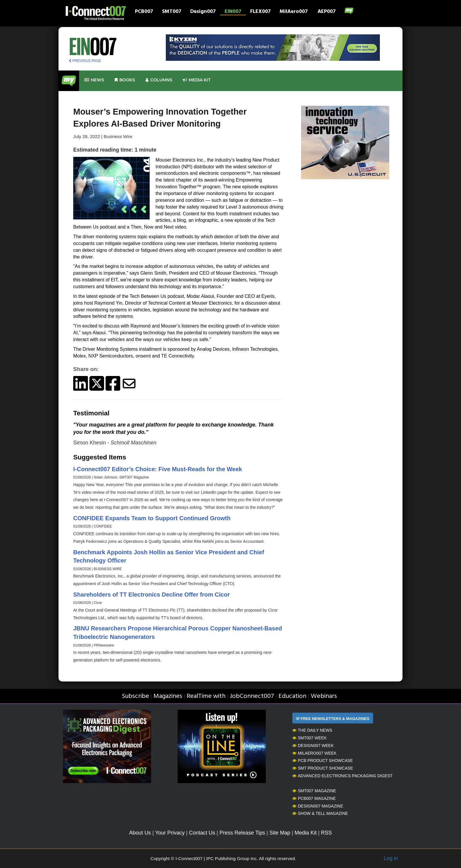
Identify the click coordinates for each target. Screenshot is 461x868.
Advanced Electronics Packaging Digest (342, 776)
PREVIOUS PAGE (85, 61)
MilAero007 (294, 12)
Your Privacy (170, 833)
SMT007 (172, 12)
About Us (140, 833)
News (94, 80)
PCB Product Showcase (323, 760)
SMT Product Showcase (323, 768)
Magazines (168, 696)
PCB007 (144, 12)
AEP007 (327, 12)
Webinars (324, 696)
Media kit (197, 80)
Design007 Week (313, 746)
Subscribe (135, 696)
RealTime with (206, 696)
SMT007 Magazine (314, 791)
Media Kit (306, 833)
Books (125, 80)
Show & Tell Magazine (320, 813)
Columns (159, 80)
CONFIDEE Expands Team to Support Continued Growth (152, 518)
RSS (326, 833)
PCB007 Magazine (314, 798)
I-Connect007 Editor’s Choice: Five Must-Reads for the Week (158, 469)
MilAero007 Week (314, 753)
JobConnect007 (252, 696)
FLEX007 (260, 12)
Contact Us (202, 833)
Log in (391, 858)
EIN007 (233, 12)
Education (292, 696)
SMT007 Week (309, 738)
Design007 (203, 12)
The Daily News (312, 730)
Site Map (280, 833)
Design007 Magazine (318, 806)
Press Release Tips (242, 833)
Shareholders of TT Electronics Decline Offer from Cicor (151, 595)
